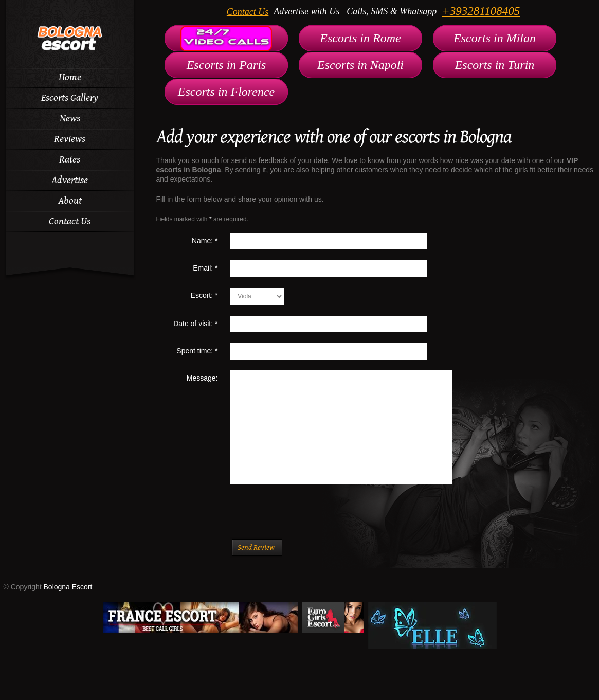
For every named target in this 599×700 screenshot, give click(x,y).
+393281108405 (481, 11)
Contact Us (248, 12)
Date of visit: (195, 324)
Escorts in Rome (360, 38)
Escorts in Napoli (360, 65)
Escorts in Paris (226, 65)
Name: (205, 241)
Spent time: (197, 351)
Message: (202, 378)
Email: (205, 268)
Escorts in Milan (495, 38)
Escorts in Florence (226, 92)
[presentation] (309, 517)
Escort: (204, 295)
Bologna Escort (68, 587)
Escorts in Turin (495, 65)
